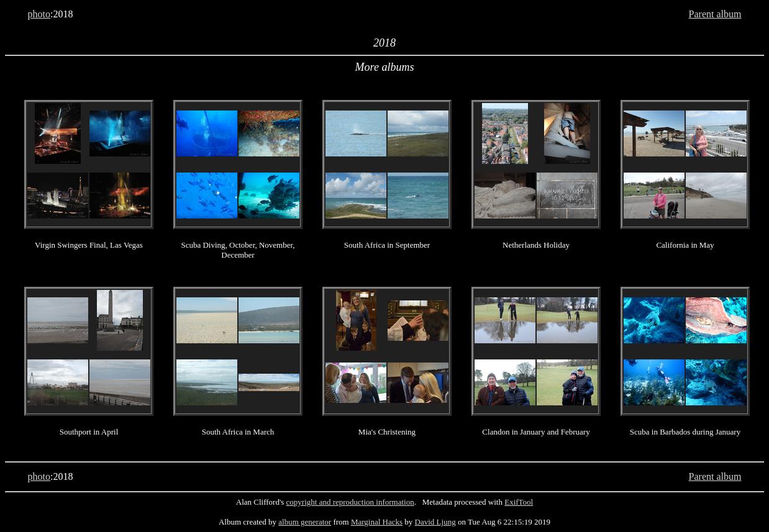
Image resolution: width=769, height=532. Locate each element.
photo (39, 14)
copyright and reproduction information (350, 502)
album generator (305, 522)
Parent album (715, 14)
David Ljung (435, 522)
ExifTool (519, 502)
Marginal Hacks (377, 522)
